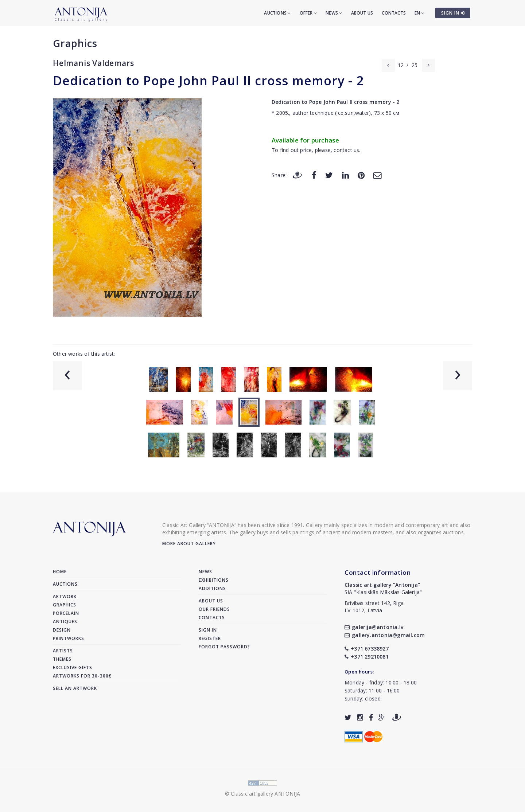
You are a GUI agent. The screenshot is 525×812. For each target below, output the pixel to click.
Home (60, 572)
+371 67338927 (367, 649)
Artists (63, 651)
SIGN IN (453, 13)
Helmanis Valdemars (93, 63)
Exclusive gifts (73, 667)
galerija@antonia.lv (374, 627)
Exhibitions (214, 580)
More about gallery (189, 544)
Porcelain (66, 613)
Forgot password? (224, 647)
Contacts (394, 13)
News (334, 13)
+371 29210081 (367, 657)
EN (419, 13)
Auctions (277, 13)
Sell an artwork (75, 688)
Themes (62, 659)
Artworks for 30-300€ (82, 676)
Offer (308, 13)
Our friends (214, 609)
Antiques (65, 622)
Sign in (208, 630)
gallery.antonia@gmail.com (385, 635)
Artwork (65, 596)
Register (210, 638)
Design (62, 630)
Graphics (75, 43)
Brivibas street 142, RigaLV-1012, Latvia (374, 607)
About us (362, 13)
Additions (212, 588)
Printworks (69, 638)
